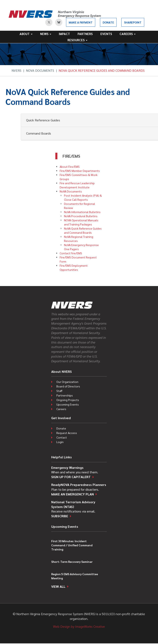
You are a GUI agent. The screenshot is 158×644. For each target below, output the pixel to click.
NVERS (16, 70)
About (26, 34)
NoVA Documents (40, 70)
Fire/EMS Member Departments (80, 171)
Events (106, 34)
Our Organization (67, 382)
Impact (64, 34)
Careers (128, 34)
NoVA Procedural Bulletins (81, 216)
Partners (85, 34)
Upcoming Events (68, 404)
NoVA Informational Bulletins (82, 212)
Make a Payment (81, 22)
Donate (108, 22)
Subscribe (60, 516)
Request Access (67, 433)
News (46, 34)
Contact (62, 437)
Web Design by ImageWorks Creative (79, 626)
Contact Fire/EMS (71, 253)
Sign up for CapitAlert (71, 477)
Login (60, 442)
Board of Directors (68, 386)
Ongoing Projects (68, 400)
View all (58, 586)
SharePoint (133, 22)
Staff (59, 391)
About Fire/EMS (70, 167)
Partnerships (65, 395)
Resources (77, 40)
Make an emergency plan (73, 494)
